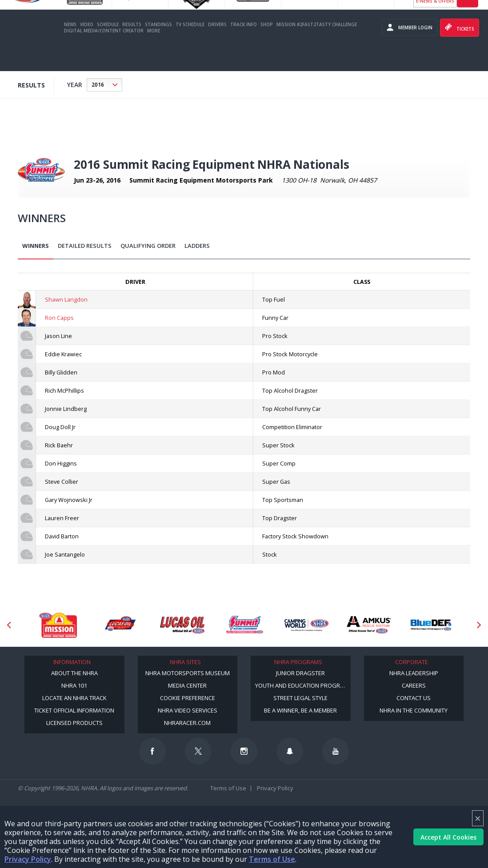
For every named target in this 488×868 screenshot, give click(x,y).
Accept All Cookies (448, 837)
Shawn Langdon (66, 299)
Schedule (108, 50)
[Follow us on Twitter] (198, 751)
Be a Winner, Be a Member (300, 710)
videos (468, 24)
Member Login (410, 53)
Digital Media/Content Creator (104, 56)
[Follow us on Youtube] (336, 751)
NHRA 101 (74, 685)
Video (87, 50)
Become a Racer (435, 9)
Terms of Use (272, 859)
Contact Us (414, 698)
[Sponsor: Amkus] (369, 625)
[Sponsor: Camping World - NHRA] (307, 625)
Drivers (217, 50)
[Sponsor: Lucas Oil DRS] (120, 625)
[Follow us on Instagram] (244, 751)
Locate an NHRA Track (74, 698)
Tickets (460, 54)
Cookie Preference (188, 698)
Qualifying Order (148, 246)
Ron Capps (59, 318)
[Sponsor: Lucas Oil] (182, 625)
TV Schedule (190, 50)
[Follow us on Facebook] (152, 751)
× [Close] (478, 818)
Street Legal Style (300, 698)
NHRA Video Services (188, 710)
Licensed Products (74, 723)
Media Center (187, 685)
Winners (36, 246)
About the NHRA (74, 673)
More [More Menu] (154, 56)
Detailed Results (85, 246)
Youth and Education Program (302, 685)
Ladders (197, 246)
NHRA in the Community (414, 710)
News (70, 50)
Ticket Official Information (74, 710)
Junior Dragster (300, 673)
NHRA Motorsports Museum (188, 673)
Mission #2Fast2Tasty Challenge (317, 50)
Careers (414, 685)
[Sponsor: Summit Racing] (244, 625)
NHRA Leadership (414, 673)
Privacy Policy (28, 859)
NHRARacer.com (187, 723)
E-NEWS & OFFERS (435, 27)
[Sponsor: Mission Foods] (58, 625)
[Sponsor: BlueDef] (431, 625)
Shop (267, 50)
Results (132, 50)
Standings (158, 50)
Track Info (244, 50)
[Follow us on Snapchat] (290, 751)
